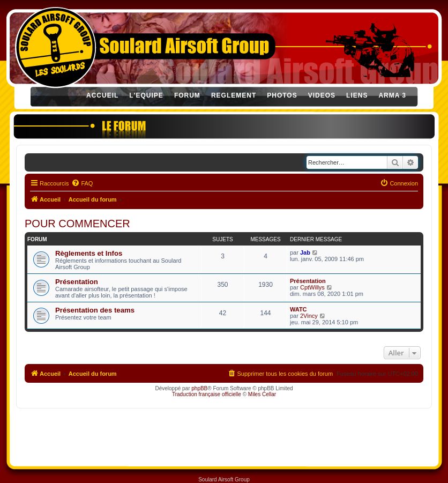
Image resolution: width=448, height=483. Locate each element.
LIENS (357, 95)
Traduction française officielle (207, 394)
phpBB (199, 388)
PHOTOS (282, 95)
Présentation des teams (95, 310)
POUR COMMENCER (77, 224)
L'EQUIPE (146, 95)
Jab (305, 252)
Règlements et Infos (89, 253)
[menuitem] (82, 183)
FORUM (187, 95)
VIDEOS (322, 95)
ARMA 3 (392, 95)
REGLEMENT (234, 95)
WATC (298, 309)
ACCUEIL (102, 95)
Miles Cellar (262, 394)
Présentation (77, 282)
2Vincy (309, 316)
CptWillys (312, 287)
